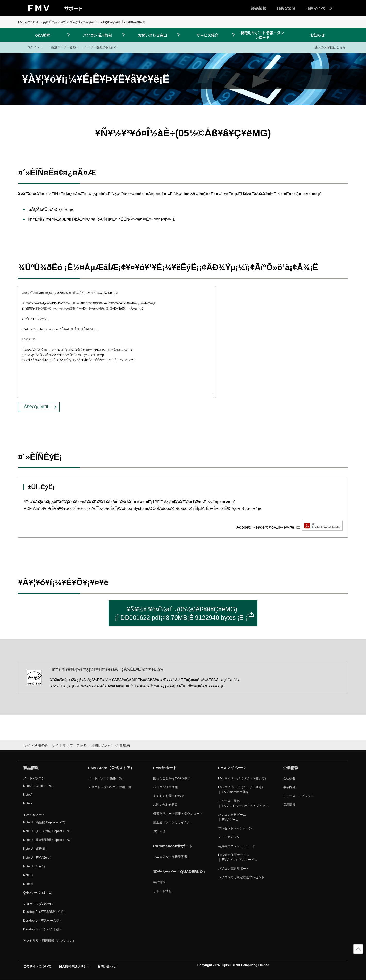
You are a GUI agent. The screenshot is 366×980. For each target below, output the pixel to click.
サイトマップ (62, 745)
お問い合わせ (107, 966)
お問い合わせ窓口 (153, 35)
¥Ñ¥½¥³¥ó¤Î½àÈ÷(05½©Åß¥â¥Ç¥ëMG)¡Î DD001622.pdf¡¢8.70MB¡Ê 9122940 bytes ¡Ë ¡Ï (185, 613)
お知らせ (318, 35)
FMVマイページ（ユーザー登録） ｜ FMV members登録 (241, 790)
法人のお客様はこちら (327, 47)
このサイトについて (37, 966)
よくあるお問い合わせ (169, 796)
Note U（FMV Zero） (38, 858)
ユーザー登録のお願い (97, 47)
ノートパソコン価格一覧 (105, 778)
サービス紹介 (207, 35)
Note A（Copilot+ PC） (39, 786)
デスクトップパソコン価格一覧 (110, 787)
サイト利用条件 (36, 745)
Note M (28, 884)
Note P (28, 803)
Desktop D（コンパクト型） (43, 929)
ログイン (30, 47)
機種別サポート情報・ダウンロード (262, 35)
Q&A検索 (43, 35)
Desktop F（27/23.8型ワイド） (45, 912)
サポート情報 (162, 891)
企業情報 (291, 768)
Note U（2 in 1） (35, 866)
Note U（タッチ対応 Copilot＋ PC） (48, 831)
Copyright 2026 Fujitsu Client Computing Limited (233, 965)
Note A (28, 795)
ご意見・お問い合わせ (94, 745)
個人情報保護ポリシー (74, 966)
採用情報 (289, 805)
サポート (73, 8)
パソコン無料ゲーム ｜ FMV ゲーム (232, 817)
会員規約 (123, 745)
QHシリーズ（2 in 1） (39, 893)
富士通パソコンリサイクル (172, 822)
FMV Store (286, 8)
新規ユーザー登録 (60, 47)
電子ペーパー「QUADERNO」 (180, 871)
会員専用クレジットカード (237, 846)
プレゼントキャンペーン (235, 828)
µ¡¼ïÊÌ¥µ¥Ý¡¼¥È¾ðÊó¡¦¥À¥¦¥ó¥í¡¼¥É (70, 22)
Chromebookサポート (173, 846)
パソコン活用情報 (97, 35)
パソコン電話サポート (234, 869)
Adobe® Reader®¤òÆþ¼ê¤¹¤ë (289, 527)
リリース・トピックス (298, 796)
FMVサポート (165, 768)
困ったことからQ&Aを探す (172, 778)
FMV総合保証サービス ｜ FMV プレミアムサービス (238, 857)
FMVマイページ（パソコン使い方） (243, 778)
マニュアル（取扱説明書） (172, 857)
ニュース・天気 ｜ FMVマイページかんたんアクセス (243, 803)
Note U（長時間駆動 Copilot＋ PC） (48, 840)
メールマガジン (229, 837)
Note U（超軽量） (36, 849)
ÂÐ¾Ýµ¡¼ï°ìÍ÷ (37, 407)
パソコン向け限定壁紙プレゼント (241, 877)
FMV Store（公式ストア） (111, 768)
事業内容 (289, 787)
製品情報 (259, 8)
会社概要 (289, 778)
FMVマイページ (319, 8)
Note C (28, 875)
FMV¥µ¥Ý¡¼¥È (29, 22)
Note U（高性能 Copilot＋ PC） (45, 822)
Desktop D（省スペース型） (43, 921)
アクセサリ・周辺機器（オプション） (49, 941)
